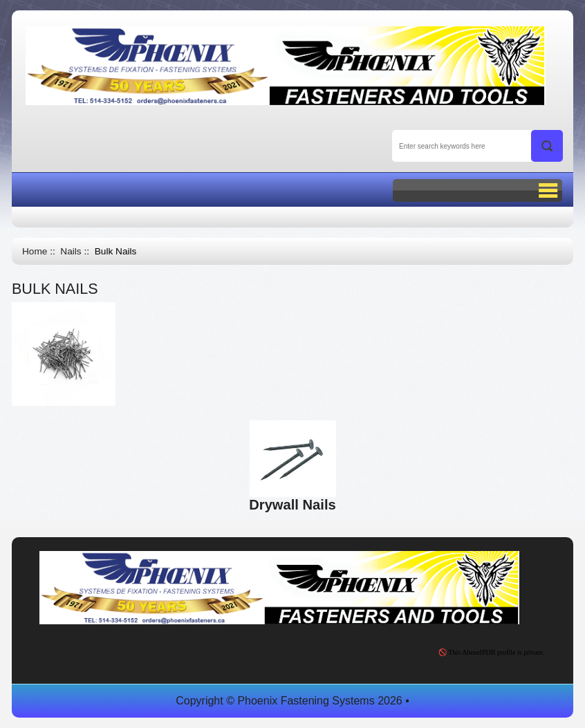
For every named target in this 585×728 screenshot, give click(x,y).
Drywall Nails (292, 498)
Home (35, 251)
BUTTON (477, 190)
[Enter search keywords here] (477, 146)
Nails (71, 251)
